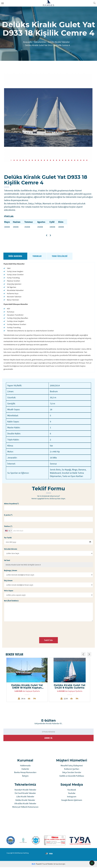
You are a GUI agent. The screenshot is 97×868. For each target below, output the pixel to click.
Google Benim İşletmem (72, 801)
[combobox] (9, 531)
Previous (7, 118)
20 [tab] (69, 160)
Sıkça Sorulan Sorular (72, 773)
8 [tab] (32, 160)
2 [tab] (14, 160)
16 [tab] (57, 160)
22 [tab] (75, 160)
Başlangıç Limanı (11, 570)
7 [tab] (29, 160)
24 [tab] (81, 160)
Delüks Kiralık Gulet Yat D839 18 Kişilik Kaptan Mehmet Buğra (27, 687)
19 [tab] (66, 160)
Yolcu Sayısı (9, 591)
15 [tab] (53, 160)
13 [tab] (47, 160)
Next (90, 118)
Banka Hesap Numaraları (26, 773)
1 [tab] (11, 160)
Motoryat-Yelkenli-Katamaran (25, 808)
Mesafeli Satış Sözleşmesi (72, 766)
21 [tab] (72, 160)
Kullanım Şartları (72, 770)
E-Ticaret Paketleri (47, 865)
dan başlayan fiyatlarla (27, 692)
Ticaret (36, 865)
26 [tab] (87, 160)
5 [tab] (23, 160)
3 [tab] (17, 160)
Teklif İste (48, 640)
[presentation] (23, 628)
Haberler (25, 770)
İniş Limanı (9, 580)
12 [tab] (44, 160)
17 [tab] (60, 160)
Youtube (72, 794)
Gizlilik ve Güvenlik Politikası (72, 777)
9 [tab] (35, 160)
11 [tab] (41, 160)
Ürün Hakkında (16, 256)
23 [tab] (78, 160)
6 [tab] (26, 160)
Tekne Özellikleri (60, 256)
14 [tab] (50, 160)
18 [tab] (63, 160)
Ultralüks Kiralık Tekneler (26, 804)
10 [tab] (38, 160)
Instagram (72, 797)
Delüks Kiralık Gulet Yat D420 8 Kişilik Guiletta (70, 687)
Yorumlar (37, 256)
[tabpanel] (48, 118)
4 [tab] (20, 160)
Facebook (72, 791)
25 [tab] (84, 160)
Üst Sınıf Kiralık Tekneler (26, 794)
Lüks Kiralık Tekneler (26, 797)
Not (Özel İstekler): (12, 601)
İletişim (25, 777)
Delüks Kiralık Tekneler (26, 801)
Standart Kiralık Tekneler (25, 791)
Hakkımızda (25, 766)
